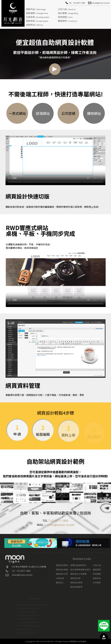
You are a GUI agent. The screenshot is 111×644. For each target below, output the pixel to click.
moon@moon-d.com (60, 525)
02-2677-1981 (60, 520)
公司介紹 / (67, 9)
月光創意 (83, 641)
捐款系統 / (37, 21)
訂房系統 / (38, 17)
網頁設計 (74, 641)
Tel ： (77, 3)
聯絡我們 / (67, 21)
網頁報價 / (37, 13)
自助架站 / (34, 25)
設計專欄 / (68, 13)
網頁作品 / (36, 9)
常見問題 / (65, 17)
